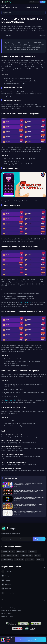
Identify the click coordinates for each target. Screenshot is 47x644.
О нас (3, 605)
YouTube (6, 580)
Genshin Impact (7, 560)
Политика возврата (7, 613)
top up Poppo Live (26, 302)
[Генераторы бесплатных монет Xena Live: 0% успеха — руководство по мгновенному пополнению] (23, 506)
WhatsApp (6, 589)
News (10, 6)
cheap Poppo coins (10, 400)
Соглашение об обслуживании (11, 608)
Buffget (4, 6)
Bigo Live (37, 556)
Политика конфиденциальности (11, 611)
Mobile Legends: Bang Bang (10, 556)
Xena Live (40, 560)
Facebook (6, 584)
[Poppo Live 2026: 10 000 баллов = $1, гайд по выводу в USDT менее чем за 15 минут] (23, 485)
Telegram (6, 576)
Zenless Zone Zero (26, 556)
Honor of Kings (19, 560)
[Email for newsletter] (17, 539)
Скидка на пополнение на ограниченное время (30, 640)
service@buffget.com (10, 593)
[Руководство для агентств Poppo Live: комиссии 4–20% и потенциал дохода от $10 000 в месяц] (23, 499)
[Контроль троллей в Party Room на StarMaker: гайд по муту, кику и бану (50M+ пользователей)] (23, 513)
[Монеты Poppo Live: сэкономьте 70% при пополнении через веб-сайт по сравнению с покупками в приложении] (23, 492)
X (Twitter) (6, 572)
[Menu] (3, 2)
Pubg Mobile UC (21, 551)
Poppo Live (33, 551)
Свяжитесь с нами (7, 616)
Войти (43, 2)
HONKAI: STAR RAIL (8, 551)
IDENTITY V (30, 560)
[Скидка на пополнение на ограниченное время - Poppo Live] (30, 640)
